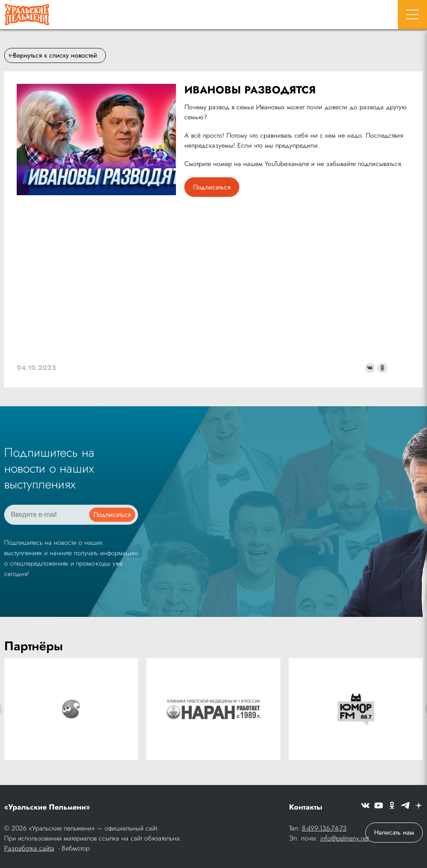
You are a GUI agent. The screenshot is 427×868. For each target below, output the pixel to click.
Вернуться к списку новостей (53, 55)
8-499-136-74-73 (324, 828)
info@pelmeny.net (345, 838)
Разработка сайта (29, 848)
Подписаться (212, 187)
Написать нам (394, 832)
